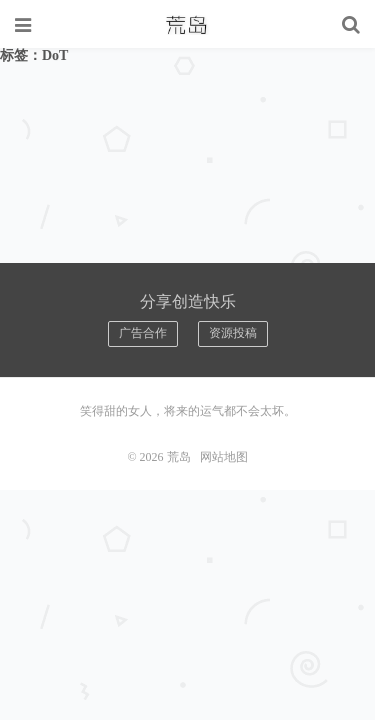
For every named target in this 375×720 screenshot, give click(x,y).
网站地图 (224, 457)
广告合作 (143, 333)
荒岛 (188, 25)
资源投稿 (233, 333)
